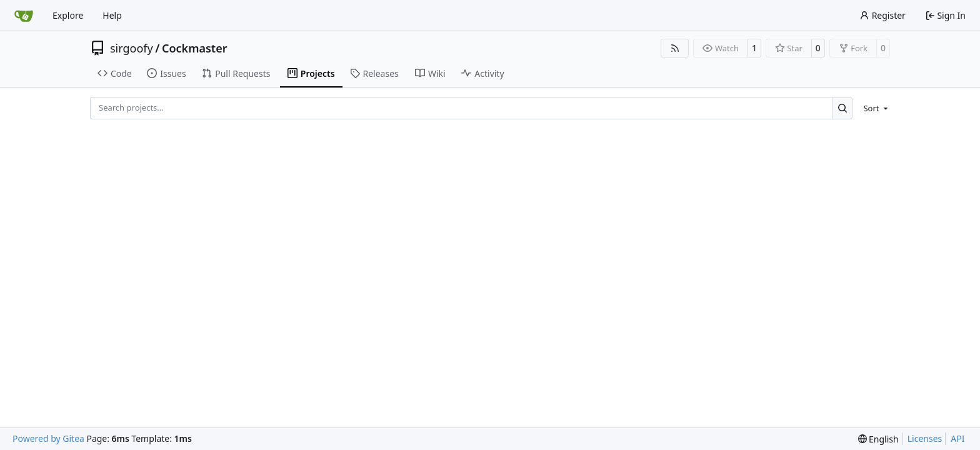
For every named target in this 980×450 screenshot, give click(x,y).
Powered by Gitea (48, 438)
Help (112, 15)
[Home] (24, 16)
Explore (68, 15)
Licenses (925, 438)
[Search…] (843, 108)
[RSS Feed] (675, 48)
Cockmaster (195, 48)
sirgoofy (132, 48)
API (957, 438)
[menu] (873, 108)
